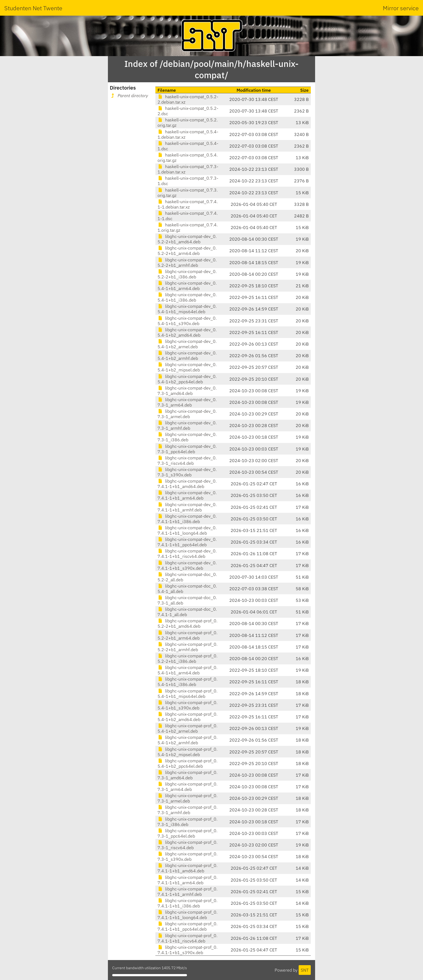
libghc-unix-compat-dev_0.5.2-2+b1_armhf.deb (187, 262)
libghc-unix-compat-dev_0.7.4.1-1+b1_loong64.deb (187, 530)
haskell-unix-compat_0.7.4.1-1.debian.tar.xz (188, 204)
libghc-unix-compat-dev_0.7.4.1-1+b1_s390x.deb (187, 565)
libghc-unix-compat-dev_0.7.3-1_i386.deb (187, 437)
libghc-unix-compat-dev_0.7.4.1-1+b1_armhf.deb (187, 507)
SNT (305, 970)
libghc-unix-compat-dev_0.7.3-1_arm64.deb (187, 402)
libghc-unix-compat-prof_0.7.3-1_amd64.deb (187, 775)
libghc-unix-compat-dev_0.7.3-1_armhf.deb (187, 425)
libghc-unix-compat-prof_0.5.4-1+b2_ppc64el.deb (187, 763)
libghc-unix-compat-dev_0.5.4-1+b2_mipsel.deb (187, 367)
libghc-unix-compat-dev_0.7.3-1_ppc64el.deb (187, 449)
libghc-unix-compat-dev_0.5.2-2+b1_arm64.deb (187, 251)
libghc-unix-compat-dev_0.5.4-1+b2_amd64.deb (187, 332)
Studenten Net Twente (33, 8)
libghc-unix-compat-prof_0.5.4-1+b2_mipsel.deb (187, 752)
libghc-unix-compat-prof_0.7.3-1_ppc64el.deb (187, 833)
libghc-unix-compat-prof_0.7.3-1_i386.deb (187, 822)
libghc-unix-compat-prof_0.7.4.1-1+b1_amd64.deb (187, 868)
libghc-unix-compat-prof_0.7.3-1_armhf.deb (187, 810)
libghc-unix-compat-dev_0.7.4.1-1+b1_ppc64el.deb (187, 542)
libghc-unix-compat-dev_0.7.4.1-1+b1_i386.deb (187, 519)
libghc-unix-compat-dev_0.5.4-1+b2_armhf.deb (187, 356)
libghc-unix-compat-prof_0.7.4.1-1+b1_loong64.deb (187, 915)
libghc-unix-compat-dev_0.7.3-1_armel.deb (187, 414)
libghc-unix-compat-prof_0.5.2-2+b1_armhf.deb (187, 647)
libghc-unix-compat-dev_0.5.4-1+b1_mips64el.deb (187, 309)
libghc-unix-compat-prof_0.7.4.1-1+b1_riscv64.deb (187, 938)
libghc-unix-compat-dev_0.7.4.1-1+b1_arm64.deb (187, 495)
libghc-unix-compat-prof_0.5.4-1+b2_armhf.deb (187, 740)
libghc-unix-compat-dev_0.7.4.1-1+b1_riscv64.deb (187, 554)
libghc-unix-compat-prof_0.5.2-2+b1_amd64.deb (187, 623)
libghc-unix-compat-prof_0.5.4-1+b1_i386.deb (187, 682)
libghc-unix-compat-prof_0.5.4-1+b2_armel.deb (187, 728)
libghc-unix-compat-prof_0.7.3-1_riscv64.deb (187, 845)
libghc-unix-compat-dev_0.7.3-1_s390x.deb (187, 472)
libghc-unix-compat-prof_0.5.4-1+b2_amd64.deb (187, 717)
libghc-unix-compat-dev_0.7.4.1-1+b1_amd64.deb (187, 484)
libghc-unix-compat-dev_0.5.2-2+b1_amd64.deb (187, 239)
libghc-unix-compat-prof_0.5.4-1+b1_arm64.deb (187, 670)
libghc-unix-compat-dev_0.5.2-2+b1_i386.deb (187, 274)
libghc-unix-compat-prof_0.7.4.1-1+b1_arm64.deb (187, 880)
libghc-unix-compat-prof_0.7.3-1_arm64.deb (187, 787)
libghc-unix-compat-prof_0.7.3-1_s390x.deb (187, 856)
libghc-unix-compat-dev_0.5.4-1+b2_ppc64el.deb (187, 379)
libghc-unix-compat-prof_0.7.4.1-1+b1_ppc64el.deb (187, 926)
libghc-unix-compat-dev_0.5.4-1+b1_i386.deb (187, 297)
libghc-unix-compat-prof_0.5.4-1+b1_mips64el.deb (187, 694)
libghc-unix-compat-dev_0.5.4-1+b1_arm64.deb (187, 286)
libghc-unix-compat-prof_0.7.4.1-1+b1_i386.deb (187, 903)
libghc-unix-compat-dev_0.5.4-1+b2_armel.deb (187, 344)
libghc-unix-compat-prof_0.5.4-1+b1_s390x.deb (187, 705)
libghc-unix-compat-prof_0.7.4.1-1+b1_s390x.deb (187, 950)
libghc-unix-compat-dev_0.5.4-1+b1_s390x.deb (187, 321)
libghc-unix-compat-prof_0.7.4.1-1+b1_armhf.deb (187, 892)
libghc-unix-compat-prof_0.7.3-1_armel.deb (187, 798)
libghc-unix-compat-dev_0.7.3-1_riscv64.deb (187, 460)
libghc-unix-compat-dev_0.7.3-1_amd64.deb (187, 391)
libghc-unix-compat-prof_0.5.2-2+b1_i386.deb (187, 658)
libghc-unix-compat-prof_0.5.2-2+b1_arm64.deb (187, 635)
